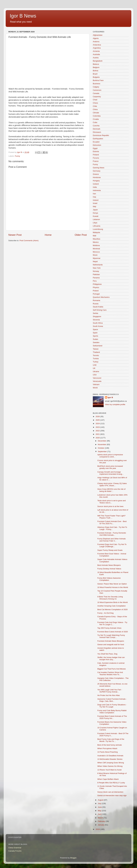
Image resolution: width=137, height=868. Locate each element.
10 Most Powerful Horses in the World (113, 587)
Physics (96, 287)
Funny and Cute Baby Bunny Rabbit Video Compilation (112, 712)
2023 (98, 427)
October (101, 448)
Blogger (73, 858)
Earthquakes (98, 139)
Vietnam (96, 384)
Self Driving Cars (100, 310)
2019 (98, 829)
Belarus (96, 64)
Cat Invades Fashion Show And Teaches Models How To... (110, 673)
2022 (98, 431)
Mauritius (97, 239)
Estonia (96, 151)
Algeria (96, 38)
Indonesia (97, 190)
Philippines (97, 284)
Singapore (97, 316)
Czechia (96, 126)
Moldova (96, 245)
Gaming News (99, 168)
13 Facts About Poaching (108, 752)
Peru (95, 281)
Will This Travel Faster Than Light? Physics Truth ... (111, 517)
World (95, 388)
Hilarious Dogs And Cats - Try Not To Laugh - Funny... (112, 528)
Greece (96, 174)
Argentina (97, 48)
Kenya (95, 213)
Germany (97, 171)
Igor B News (23, 16)
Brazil (95, 74)
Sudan (95, 339)
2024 (98, 424)
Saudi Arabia (98, 307)
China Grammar (15, 848)
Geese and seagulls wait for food (111, 645)
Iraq (94, 197)
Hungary (96, 181)
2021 (98, 434)
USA (95, 375)
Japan (95, 210)
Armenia (96, 51)
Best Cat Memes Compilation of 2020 (113, 610)
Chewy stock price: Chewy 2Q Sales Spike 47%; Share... (112, 484)
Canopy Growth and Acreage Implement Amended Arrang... (111, 473)
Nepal (95, 261)
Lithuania (97, 226)
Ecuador (96, 142)
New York (97, 268)
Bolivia (96, 71)
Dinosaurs (97, 132)
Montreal (96, 249)
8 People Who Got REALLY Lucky (111, 783)
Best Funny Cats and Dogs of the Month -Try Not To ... (111, 740)
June (100, 807)
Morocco (96, 252)
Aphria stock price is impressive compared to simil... (110, 456)
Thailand (96, 352)
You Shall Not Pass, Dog (107, 654)
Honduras (97, 177)
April (100, 814)
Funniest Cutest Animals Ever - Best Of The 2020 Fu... (112, 522)
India (95, 187)
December (102, 441)
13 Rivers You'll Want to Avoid (109, 770)
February (102, 821)
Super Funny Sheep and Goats (110, 550)
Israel (95, 203)
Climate (96, 113)
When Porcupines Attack (107, 748)
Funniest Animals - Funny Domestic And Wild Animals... (112, 534)
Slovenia (96, 320)
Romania (96, 300)
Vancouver (97, 378)
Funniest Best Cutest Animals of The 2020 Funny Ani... (112, 717)
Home (48, 235)
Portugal (96, 294)
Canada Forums (15, 851)
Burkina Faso (98, 80)
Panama (96, 278)
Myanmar (97, 258)
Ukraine (96, 371)
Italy (95, 206)
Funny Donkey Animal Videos (109, 569)
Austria (96, 58)
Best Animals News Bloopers (109, 565)
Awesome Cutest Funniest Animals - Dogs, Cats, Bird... (112, 700)
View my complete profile (115, 404)
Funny (17, 156)
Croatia (96, 119)
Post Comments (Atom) (29, 241)
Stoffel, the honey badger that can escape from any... (111, 658)
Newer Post (15, 235)
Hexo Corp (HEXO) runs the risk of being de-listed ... (111, 490)
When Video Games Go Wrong (110, 766)
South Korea (98, 326)
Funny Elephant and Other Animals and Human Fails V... (112, 540)
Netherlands (98, 265)
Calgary (96, 87)
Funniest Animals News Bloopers (111, 641)
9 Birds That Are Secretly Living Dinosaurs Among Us (110, 598)
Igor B (110, 397)
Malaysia (96, 232)
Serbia (95, 313)
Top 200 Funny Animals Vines (109, 628)
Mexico (96, 242)
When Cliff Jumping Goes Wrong (111, 763)
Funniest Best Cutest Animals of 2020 (113, 632)
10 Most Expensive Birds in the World (113, 602)
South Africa (98, 323)
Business (97, 84)
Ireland (96, 200)
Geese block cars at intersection (110, 792)
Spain (95, 333)
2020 (98, 438)
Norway (96, 271)
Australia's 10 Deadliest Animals (110, 756)
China (95, 109)
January (101, 825)
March (101, 818)
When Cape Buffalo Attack (108, 779)
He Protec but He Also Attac (109, 695)
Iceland (96, 184)
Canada (96, 93)
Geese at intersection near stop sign (112, 795)
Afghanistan (98, 35)
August (101, 800)
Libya (95, 223)
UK (94, 368)
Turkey (96, 362)
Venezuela (97, 381)
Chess (95, 103)
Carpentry (97, 97)
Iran (94, 194)
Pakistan (96, 274)
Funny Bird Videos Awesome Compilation (109, 579)
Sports (95, 336)
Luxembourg (98, 229)
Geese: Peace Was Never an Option (112, 584)
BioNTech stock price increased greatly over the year (110, 467)
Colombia (97, 116)
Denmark (97, 129)
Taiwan (96, 349)
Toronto (96, 355)
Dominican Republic (101, 135)
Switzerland (98, 346)
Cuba (95, 122)
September (103, 452)
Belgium (96, 67)
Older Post (81, 235)
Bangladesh (98, 61)
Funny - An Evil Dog (105, 613)
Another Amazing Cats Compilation (112, 606)
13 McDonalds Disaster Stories (110, 759)
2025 (98, 420)
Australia (96, 54)
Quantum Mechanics (101, 297)
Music (95, 255)
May (100, 811)
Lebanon (96, 219)
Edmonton (97, 145)
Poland (96, 291)
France (96, 161)
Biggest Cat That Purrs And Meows (112, 669)
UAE (95, 365)
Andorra (96, 42)
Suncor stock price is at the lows (110, 506)
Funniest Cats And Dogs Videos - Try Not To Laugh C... (112, 623)
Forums (96, 158)
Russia (96, 304)
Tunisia (96, 359)
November (102, 444)
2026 (98, 416)
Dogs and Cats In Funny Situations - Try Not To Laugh (112, 706)
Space (95, 329)
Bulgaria (96, 77)
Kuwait (96, 216)
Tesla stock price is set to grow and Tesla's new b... (112, 502)
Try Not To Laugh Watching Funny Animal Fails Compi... (111, 636)
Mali (95, 236)
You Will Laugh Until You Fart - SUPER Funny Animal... (110, 691)
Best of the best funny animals (110, 745)
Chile (95, 106)
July (100, 803)
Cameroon (97, 90)
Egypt (95, 148)
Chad (95, 100)
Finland (96, 155)
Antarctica (97, 45)
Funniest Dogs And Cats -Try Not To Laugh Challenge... (112, 545)
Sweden (96, 342)
